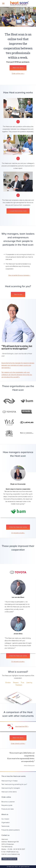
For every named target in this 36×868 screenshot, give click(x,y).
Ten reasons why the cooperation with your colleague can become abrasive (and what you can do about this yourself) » (17, 375)
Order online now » (18, 73)
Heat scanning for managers (11, 788)
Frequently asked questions (11, 830)
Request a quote (7, 805)
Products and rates (8, 809)
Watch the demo (18, 68)
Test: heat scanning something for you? (14, 784)
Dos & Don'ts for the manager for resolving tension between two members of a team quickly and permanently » (18, 365)
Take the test (18, 294)
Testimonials (5, 826)
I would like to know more (18, 211)
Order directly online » (18, 743)
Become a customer (8, 802)
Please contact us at (9, 859)
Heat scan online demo (9, 792)
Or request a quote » (18, 533)
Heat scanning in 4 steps (9, 781)
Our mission (5, 819)
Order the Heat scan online (18, 527)
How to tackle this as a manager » (19, 275)
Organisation (6, 823)
